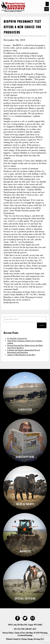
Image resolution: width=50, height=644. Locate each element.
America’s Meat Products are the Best (21, 355)
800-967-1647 (31, 629)
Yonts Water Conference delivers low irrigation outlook (25, 342)
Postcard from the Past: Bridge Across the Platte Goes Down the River (25, 347)
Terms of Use (20, 633)
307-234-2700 (19, 629)
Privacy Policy (8, 633)
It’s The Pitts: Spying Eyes (17, 338)
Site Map (29, 633)
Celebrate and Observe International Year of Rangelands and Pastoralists (24, 351)
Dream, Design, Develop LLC (33, 639)
